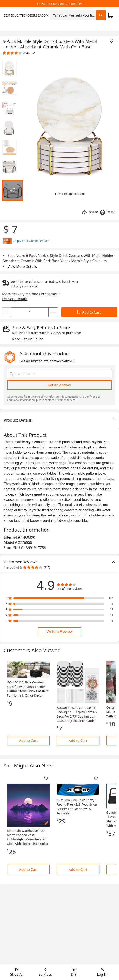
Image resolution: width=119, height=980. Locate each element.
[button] (59, 420)
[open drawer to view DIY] (74, 972)
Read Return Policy (28, 339)
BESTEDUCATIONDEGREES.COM (26, 15)
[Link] (28, 706)
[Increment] (53, 312)
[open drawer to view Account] (102, 972)
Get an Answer (60, 385)
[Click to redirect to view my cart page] (110, 15)
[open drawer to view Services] (45, 972)
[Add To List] (112, 41)
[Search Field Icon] (101, 15)
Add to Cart (89, 312)
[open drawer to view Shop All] (17, 972)
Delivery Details (15, 299)
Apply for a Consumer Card (32, 241)
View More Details (22, 266)
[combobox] (73, 15)
